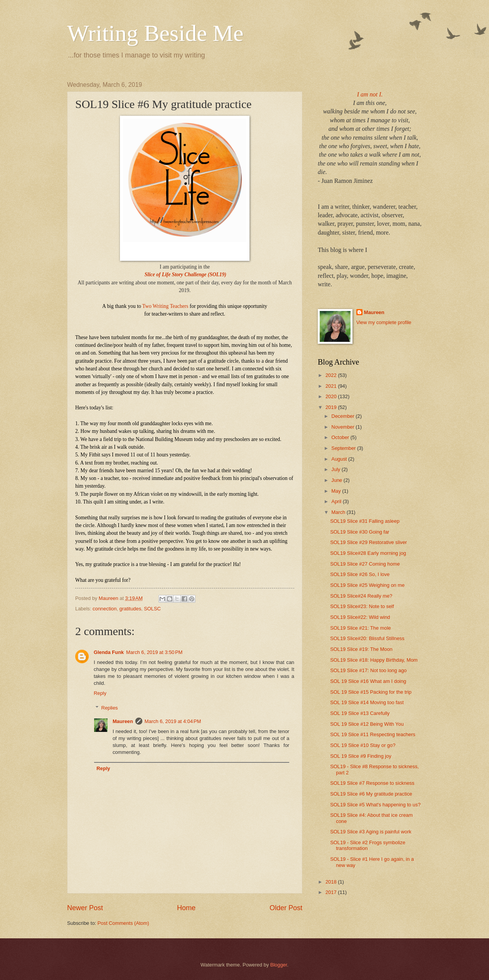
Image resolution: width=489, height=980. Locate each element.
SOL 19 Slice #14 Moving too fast (367, 702)
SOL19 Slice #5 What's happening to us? (375, 805)
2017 (332, 892)
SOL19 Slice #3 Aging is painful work (371, 832)
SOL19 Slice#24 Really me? (361, 596)
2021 (332, 386)
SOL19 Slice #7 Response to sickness (372, 783)
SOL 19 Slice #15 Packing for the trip (371, 692)
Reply (100, 693)
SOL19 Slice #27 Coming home (365, 564)
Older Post (286, 908)
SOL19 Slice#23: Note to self (362, 606)
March (339, 512)
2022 (332, 375)
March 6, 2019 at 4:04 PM (173, 721)
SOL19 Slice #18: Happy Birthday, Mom (374, 660)
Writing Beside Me (155, 33)
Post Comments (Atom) (123, 923)
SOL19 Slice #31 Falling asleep (365, 521)
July (336, 469)
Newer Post (85, 908)
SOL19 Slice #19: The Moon (361, 649)
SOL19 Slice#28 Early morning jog (368, 553)
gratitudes (131, 609)
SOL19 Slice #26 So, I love (360, 574)
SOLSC (152, 609)
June (337, 480)
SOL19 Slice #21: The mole (360, 628)
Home (186, 908)
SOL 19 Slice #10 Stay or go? (363, 745)
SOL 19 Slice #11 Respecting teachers (373, 734)
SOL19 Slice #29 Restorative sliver (368, 542)
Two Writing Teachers (165, 306)
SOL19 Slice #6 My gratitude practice (371, 794)
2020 (332, 396)
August (340, 459)
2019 (332, 407)
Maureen (123, 721)
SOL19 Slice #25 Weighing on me (367, 585)
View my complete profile (384, 322)
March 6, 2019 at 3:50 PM (154, 652)
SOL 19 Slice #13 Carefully (360, 713)
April (337, 501)
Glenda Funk (109, 652)
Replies (110, 708)
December (343, 416)
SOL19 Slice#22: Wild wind (360, 617)
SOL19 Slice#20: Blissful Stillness (367, 638)
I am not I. (370, 94)
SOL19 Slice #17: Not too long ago (368, 670)
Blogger (279, 965)
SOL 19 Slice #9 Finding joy (361, 756)
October (341, 437)
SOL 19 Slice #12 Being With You (367, 724)
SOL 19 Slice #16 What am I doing (368, 681)
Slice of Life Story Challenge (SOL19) (185, 275)
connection (105, 609)
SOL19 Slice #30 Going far (360, 532)
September (344, 448)
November (343, 427)
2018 (332, 882)
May (337, 491)
